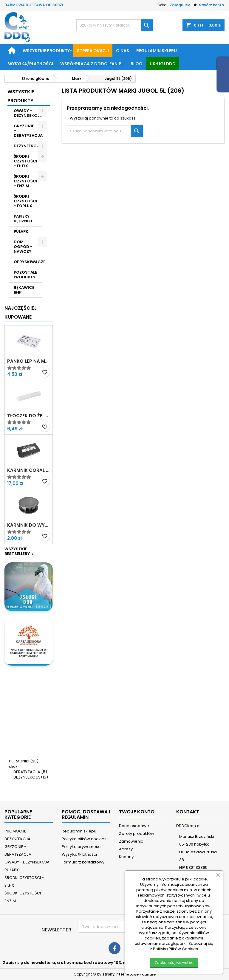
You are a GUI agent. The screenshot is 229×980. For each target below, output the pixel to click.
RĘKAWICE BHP (24, 290)
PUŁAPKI (22, 231)
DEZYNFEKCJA (28, 146)
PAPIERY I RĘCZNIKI (23, 219)
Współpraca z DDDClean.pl (92, 64)
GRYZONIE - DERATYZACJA (28, 131)
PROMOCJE (15, 831)
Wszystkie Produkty (21, 96)
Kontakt (188, 812)
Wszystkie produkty (46, 51)
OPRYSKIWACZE (28, 262)
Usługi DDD (163, 64)
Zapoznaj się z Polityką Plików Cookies (182, 946)
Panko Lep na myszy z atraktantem (29, 361)
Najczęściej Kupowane (21, 313)
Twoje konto (137, 812)
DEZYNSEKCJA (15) (31, 777)
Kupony (126, 857)
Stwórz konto (211, 5)
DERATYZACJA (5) (30, 772)
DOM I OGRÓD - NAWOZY (23, 247)
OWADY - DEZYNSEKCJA (28, 113)
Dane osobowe (134, 826)
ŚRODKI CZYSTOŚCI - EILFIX (25, 161)
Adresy (126, 849)
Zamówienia (131, 841)
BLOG (137, 64)
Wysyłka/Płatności (31, 64)
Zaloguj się (180, 5)
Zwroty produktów (137, 834)
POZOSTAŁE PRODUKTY (25, 275)
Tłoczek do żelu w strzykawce (29, 416)
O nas (123, 51)
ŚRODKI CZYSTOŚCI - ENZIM (25, 181)
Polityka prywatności (82, 847)
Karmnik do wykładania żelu (29, 525)
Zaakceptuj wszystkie (174, 963)
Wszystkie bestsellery (20, 552)
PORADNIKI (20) (24, 761)
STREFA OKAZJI (93, 51)
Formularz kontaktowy (83, 862)
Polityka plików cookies (84, 839)
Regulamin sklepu (157, 51)
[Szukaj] (114, 25)
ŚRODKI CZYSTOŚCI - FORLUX (25, 201)
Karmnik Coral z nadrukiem (29, 470)
